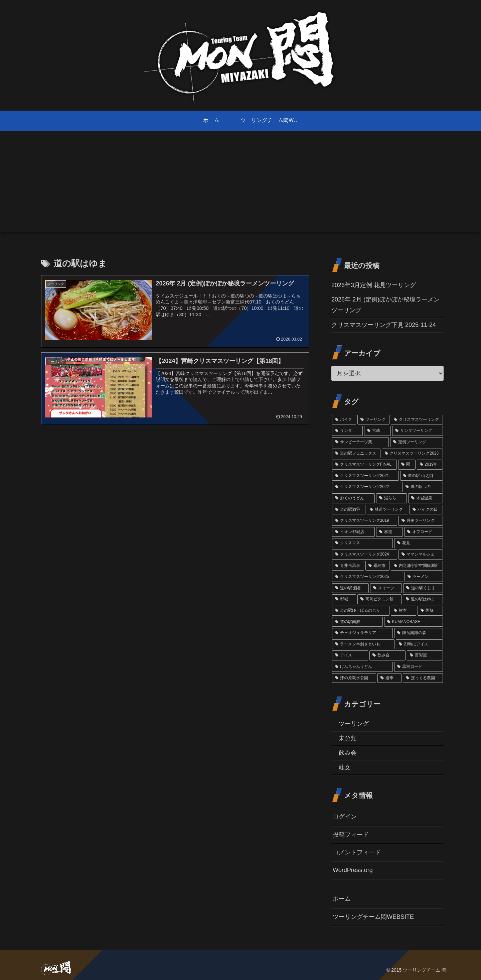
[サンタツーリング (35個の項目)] (418, 431)
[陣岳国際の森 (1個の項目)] (419, 633)
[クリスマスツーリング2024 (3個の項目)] (365, 555)
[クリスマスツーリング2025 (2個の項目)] (368, 577)
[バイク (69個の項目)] (344, 420)
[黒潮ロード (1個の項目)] (419, 667)
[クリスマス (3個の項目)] (362, 543)
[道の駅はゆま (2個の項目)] (423, 599)
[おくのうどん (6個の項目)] (353, 498)
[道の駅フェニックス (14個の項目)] (356, 454)
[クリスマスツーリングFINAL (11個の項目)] (364, 465)
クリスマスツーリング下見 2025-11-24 (384, 325)
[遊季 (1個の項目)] (389, 678)
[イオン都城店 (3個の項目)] (353, 532)
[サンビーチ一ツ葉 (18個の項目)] (360, 442)
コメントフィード (357, 852)
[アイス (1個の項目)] (350, 655)
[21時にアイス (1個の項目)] (419, 644)
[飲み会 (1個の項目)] (387, 655)
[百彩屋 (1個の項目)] (425, 655)
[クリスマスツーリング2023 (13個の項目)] (412, 454)
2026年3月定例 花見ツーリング (374, 285)
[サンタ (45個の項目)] (347, 431)
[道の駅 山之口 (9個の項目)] (422, 476)
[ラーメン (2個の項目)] (424, 577)
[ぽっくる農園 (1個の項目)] (423, 678)
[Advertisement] (240, 186)
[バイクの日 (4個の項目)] (426, 510)
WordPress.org (353, 870)
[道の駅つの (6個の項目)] (423, 487)
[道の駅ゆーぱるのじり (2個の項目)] (361, 611)
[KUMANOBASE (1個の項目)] (414, 622)
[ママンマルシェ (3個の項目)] (421, 555)
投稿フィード (351, 835)
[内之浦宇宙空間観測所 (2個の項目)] (417, 566)
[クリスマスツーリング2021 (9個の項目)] (365, 476)
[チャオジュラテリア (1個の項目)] (362, 633)
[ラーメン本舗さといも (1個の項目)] (363, 644)
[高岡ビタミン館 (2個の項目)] (379, 599)
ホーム (342, 899)
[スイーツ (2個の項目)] (386, 588)
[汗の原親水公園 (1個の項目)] (354, 678)
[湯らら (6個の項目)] (391, 498)
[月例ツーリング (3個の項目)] (421, 521)
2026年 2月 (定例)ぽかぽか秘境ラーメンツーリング (385, 305)
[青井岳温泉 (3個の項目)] (348, 566)
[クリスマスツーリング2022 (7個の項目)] (367, 487)
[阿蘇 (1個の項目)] (430, 611)
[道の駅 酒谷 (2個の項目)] (350, 588)
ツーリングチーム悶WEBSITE (373, 917)
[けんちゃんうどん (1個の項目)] (362, 667)
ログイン (345, 817)
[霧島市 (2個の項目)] (377, 566)
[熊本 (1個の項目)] (404, 611)
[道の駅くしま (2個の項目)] (423, 588)
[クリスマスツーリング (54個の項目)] (417, 420)
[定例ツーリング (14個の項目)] (417, 442)
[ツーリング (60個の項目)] (373, 420)
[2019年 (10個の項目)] (430, 465)
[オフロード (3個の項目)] (424, 532)
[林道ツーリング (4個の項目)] (387, 510)
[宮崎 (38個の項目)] (377, 431)
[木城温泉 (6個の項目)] (426, 498)
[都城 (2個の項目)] (344, 599)
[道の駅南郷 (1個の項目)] (357, 622)
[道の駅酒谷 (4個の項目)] (349, 510)
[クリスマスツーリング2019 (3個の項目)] (365, 521)
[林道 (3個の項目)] (389, 532)
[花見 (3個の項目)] (419, 543)
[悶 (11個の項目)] (407, 465)
